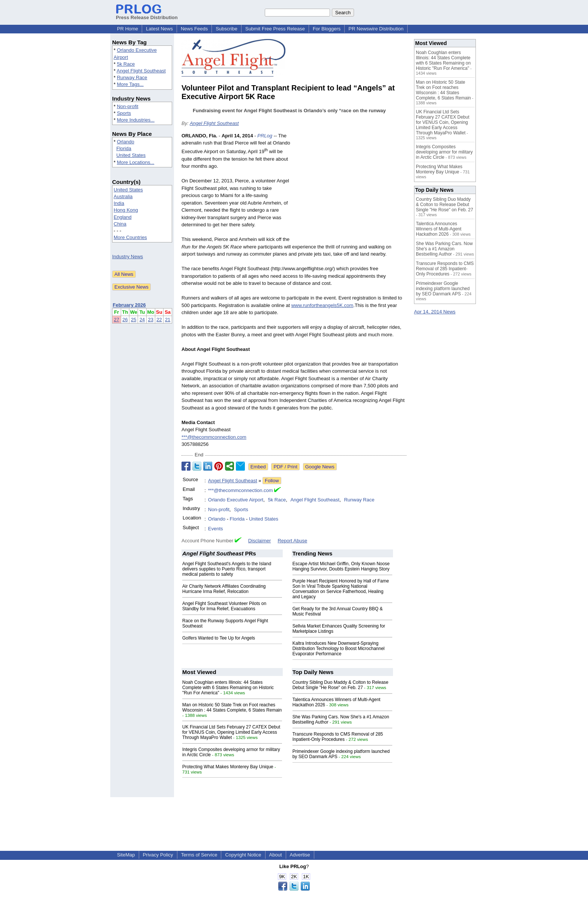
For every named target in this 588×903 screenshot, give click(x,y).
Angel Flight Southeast (141, 71)
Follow (272, 481)
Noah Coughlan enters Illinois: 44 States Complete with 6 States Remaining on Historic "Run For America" (228, 688)
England (123, 217)
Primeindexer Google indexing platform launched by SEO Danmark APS (443, 289)
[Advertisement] (350, 187)
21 (168, 320)
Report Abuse (292, 541)
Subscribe (226, 29)
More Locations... (136, 162)
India (119, 203)
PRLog (265, 136)
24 (142, 320)
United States (131, 155)
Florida (124, 148)
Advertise (300, 855)
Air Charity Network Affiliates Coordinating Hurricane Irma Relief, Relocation (224, 589)
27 (117, 320)
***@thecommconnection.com (214, 437)
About (276, 855)
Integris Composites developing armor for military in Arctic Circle (444, 152)
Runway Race (132, 78)
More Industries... (136, 120)
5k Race (126, 64)
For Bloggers (327, 29)
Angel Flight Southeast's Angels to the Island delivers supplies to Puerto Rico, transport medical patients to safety (227, 569)
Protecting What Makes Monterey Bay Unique (228, 767)
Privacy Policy (158, 855)
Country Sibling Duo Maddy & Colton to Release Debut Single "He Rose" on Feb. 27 (340, 685)
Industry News (127, 257)
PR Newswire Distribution (376, 29)
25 (133, 320)
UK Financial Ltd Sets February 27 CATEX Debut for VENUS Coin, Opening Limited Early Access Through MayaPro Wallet (231, 732)
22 (159, 320)
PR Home (127, 29)
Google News (320, 467)
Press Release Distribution (147, 15)
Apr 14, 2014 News (435, 312)
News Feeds (194, 29)
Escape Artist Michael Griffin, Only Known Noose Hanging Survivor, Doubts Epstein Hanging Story (341, 566)
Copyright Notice (243, 855)
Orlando (126, 142)
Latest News (159, 29)
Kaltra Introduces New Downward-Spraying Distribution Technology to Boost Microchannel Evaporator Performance (339, 649)
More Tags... (130, 84)
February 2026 (129, 305)
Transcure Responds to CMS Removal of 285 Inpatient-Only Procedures (338, 737)
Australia (123, 196)
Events (216, 529)
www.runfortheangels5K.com (322, 305)
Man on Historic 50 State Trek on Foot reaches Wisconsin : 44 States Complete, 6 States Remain (232, 707)
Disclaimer (260, 541)
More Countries (130, 237)
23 (151, 320)
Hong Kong (126, 210)
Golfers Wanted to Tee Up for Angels (219, 638)
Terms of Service (199, 855)
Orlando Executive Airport (236, 500)
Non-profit (128, 106)
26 (125, 320)
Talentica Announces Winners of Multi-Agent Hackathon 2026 (439, 229)
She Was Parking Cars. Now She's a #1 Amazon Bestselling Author (444, 249)
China (120, 224)
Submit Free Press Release (275, 29)
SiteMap (126, 855)
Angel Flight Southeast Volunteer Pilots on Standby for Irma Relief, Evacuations (224, 606)
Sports (124, 113)
